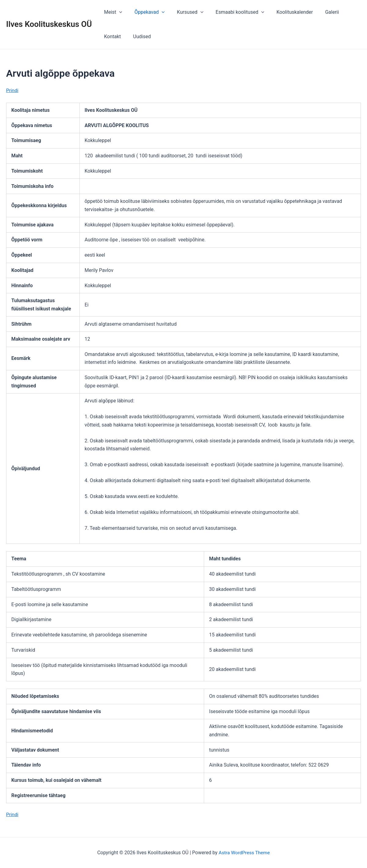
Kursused (184, 12)
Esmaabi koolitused (231, 12)
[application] (118, 12)
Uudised (112, 37)
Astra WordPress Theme (244, 853)
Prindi (12, 90)
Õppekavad (146, 12)
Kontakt (344, 12)
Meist (112, 12)
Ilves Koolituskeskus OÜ (49, 24)
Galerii (319, 12)
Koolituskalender (284, 12)
